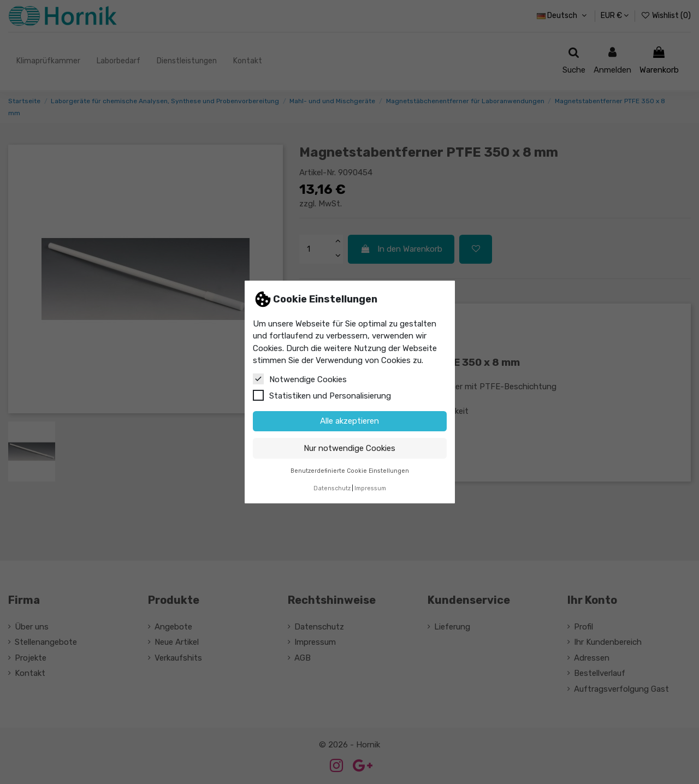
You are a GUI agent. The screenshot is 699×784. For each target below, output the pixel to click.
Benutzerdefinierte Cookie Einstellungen (350, 471)
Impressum (370, 488)
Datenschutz (332, 488)
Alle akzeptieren (349, 421)
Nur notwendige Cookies (349, 448)
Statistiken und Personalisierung (322, 395)
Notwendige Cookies (300, 379)
